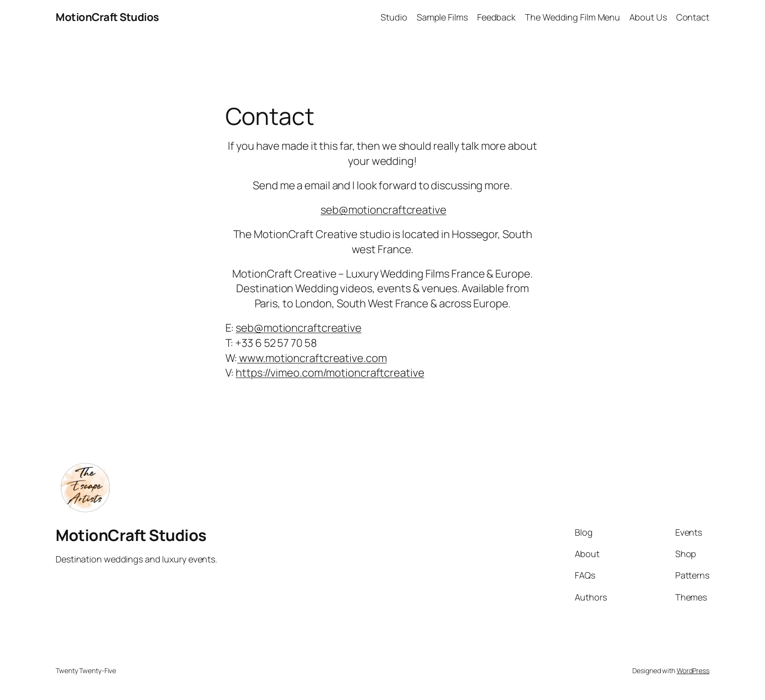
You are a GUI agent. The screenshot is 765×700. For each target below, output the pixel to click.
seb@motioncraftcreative (383, 210)
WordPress (693, 670)
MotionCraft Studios (107, 17)
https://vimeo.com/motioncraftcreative (330, 373)
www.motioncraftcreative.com (312, 358)
